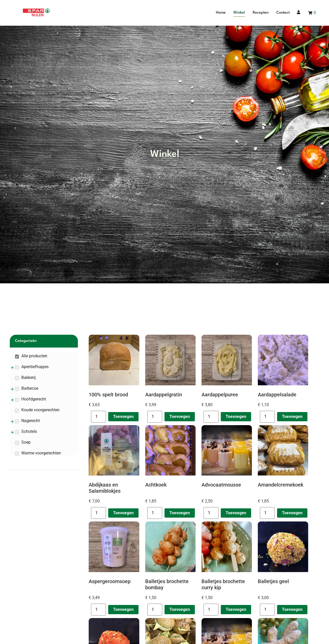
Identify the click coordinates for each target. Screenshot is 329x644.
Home (221, 13)
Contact (283, 13)
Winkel (239, 13)
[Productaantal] (98, 417)
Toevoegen (123, 417)
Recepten (261, 13)
